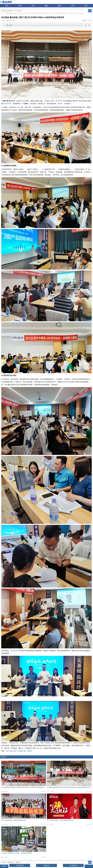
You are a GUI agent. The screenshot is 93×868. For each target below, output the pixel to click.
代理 (73, 6)
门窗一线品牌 (59, 14)
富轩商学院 (47, 107)
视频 (46, 6)
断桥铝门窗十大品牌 (15, 14)
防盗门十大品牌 (69, 14)
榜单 (59, 6)
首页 (7, 6)
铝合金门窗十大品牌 (40, 14)
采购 (86, 6)
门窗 (51, 743)
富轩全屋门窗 (60, 101)
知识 (33, 6)
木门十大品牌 (51, 14)
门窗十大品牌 (4, 14)
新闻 (20, 6)
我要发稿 (46, 865)
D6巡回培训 (7, 104)
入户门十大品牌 (79, 14)
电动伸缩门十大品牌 (28, 14)
